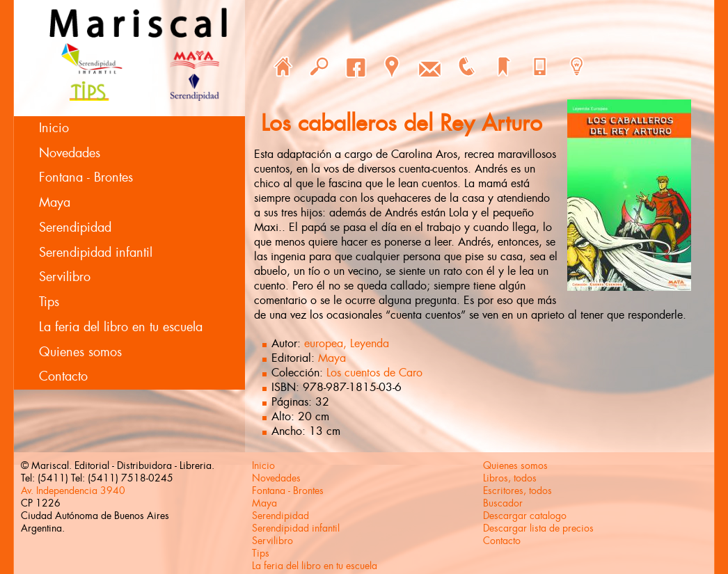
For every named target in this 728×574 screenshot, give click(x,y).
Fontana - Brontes (86, 177)
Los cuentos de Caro (374, 373)
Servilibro (65, 277)
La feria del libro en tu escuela (121, 327)
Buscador (503, 503)
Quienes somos (80, 352)
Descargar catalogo (525, 516)
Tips (49, 302)
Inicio (54, 128)
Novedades (70, 153)
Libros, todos (510, 478)
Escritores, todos (517, 491)
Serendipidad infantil (96, 253)
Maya (55, 202)
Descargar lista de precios (538, 528)
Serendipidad (75, 228)
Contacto (63, 376)
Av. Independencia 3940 (73, 491)
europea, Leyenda (347, 343)
